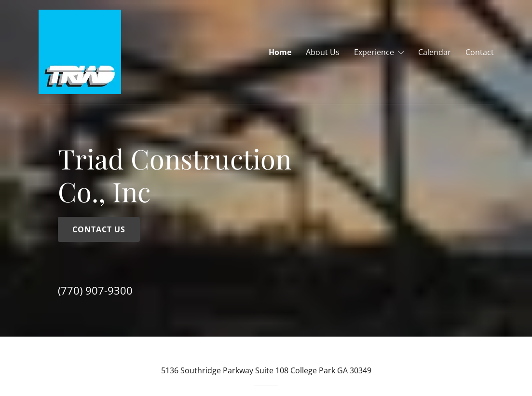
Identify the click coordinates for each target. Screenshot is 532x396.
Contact (480, 52)
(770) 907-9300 (95, 290)
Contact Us (99, 229)
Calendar (435, 52)
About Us (323, 52)
